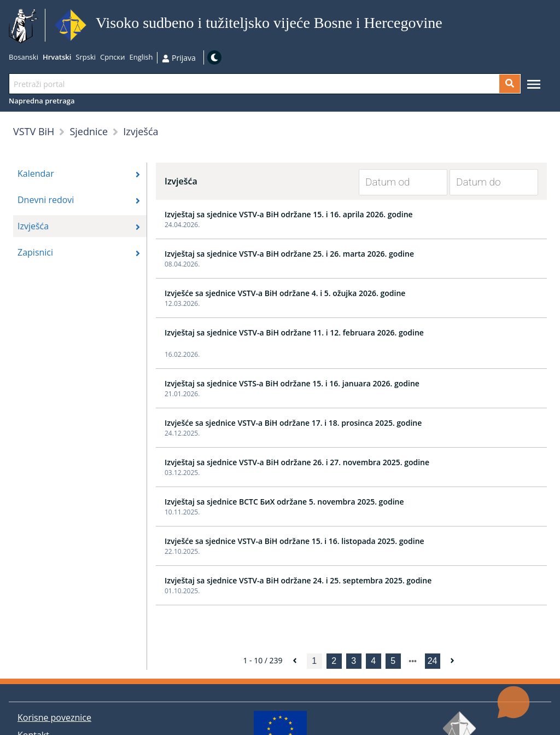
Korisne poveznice (54, 717)
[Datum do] (486, 182)
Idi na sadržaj (447, 25)
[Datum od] (395, 182)
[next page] (413, 661)
